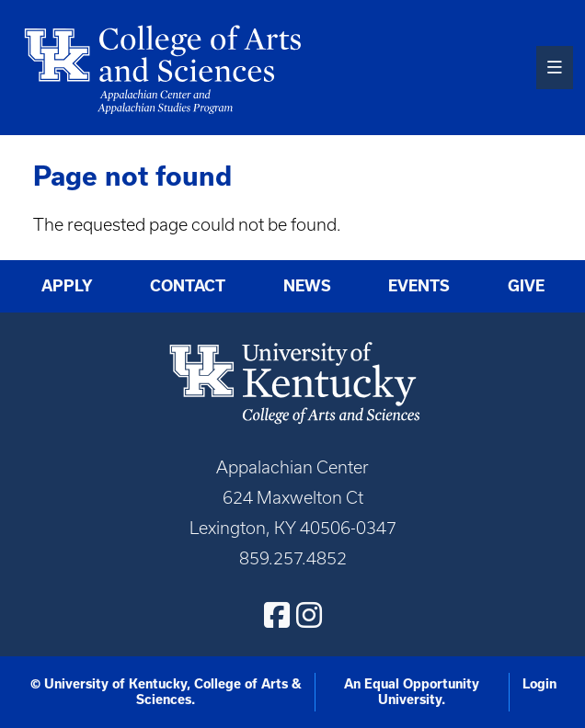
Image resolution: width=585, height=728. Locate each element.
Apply (67, 286)
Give (526, 286)
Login (539, 684)
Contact (188, 286)
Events (419, 286)
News (307, 286)
